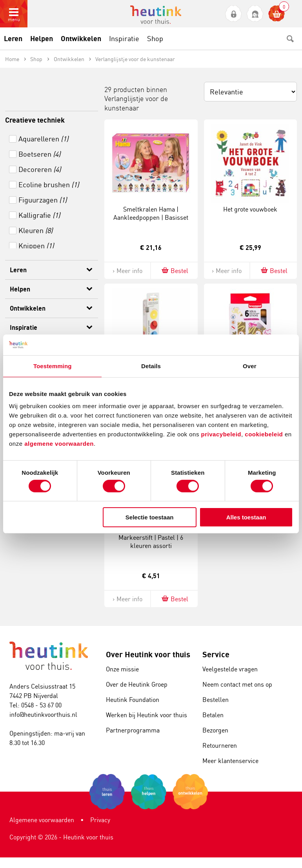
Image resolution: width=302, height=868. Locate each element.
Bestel (174, 270)
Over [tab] (250, 366)
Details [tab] (151, 366)
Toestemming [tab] (53, 366)
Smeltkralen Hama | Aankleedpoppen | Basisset (151, 213)
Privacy (100, 820)
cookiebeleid (265, 434)
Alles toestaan (246, 517)
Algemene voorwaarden (42, 820)
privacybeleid (221, 434)
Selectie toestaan (150, 517)
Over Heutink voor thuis (148, 654)
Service (216, 654)
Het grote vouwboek (250, 209)
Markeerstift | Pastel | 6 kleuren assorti (151, 542)
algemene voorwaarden (59, 444)
